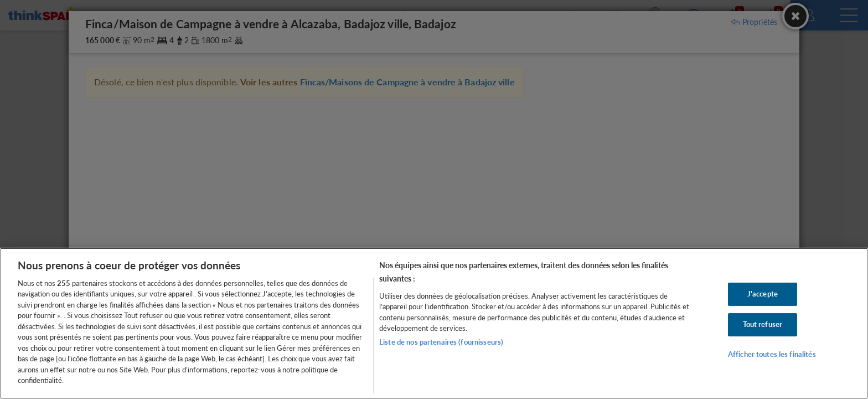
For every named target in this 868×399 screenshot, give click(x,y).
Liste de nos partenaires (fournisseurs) (441, 342)
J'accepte (763, 294)
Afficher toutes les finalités (772, 354)
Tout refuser (763, 324)
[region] (434, 323)
